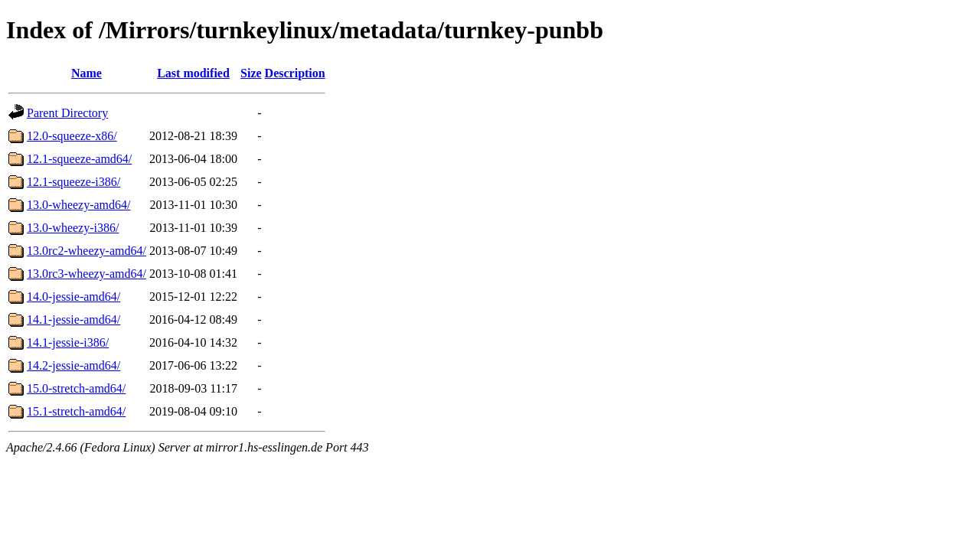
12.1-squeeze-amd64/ (79, 159)
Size (251, 73)
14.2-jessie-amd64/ (73, 365)
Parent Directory (67, 113)
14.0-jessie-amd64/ (73, 297)
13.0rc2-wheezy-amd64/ (87, 251)
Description (295, 73)
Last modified (193, 73)
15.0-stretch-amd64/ (76, 388)
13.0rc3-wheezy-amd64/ (87, 274)
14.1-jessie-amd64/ (73, 320)
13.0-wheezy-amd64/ (79, 205)
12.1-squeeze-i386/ (73, 182)
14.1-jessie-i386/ (68, 342)
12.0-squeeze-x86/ (72, 136)
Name (87, 73)
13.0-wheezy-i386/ (73, 228)
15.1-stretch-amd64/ (76, 411)
